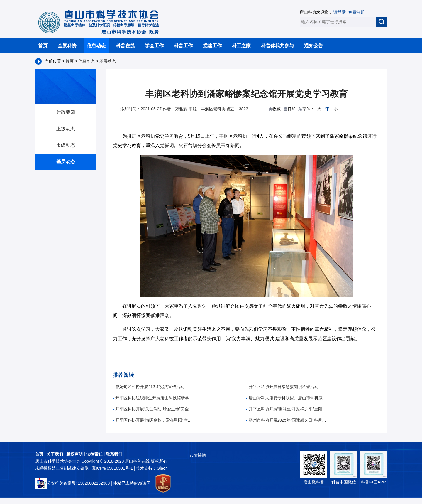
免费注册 (357, 12)
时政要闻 (66, 112)
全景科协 (67, 46)
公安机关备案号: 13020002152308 (73, 483)
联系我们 (114, 454)
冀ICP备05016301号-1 (113, 468)
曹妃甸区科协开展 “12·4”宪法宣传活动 (149, 387)
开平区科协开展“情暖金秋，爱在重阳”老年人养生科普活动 (154, 420)
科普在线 (125, 46)
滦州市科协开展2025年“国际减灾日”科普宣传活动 (287, 420)
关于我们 (55, 454)
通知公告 (313, 46)
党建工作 (212, 46)
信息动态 (96, 46)
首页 (43, 46)
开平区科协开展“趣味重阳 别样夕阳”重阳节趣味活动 (287, 409)
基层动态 (108, 61)
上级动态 (66, 129)
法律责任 (94, 454)
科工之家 (241, 46)
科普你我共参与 (277, 46)
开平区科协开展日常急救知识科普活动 (282, 387)
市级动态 (66, 145)
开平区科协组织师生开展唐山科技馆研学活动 (154, 398)
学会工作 (154, 46)
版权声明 (74, 454)
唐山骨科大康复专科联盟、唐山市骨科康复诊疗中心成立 (287, 398)
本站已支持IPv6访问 (132, 483)
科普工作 (183, 46)
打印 (291, 109)
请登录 (340, 12)
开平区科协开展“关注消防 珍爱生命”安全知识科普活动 (154, 409)
